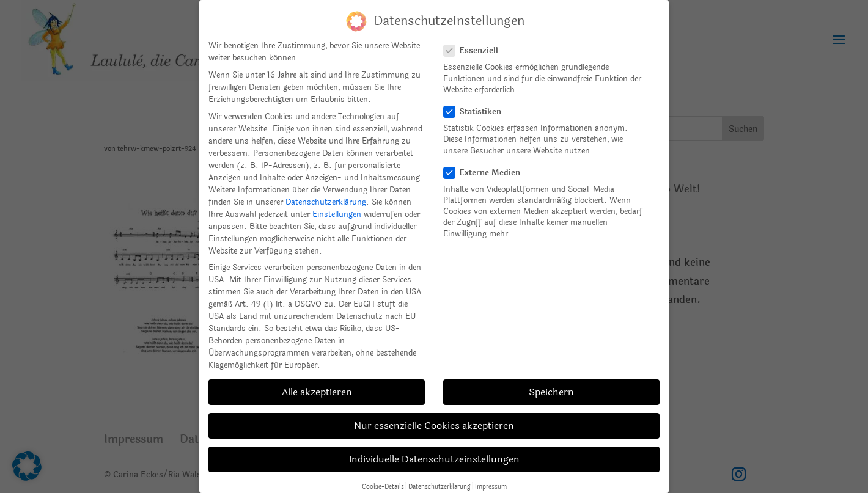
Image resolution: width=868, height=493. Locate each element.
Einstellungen (337, 214)
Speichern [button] (551, 392)
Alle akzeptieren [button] (317, 392)
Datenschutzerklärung (326, 202)
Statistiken (477, 112)
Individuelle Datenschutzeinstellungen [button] (434, 459)
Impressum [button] (491, 487)
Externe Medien (487, 173)
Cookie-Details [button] (383, 487)
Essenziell (476, 51)
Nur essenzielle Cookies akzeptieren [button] (434, 425)
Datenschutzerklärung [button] (440, 487)
